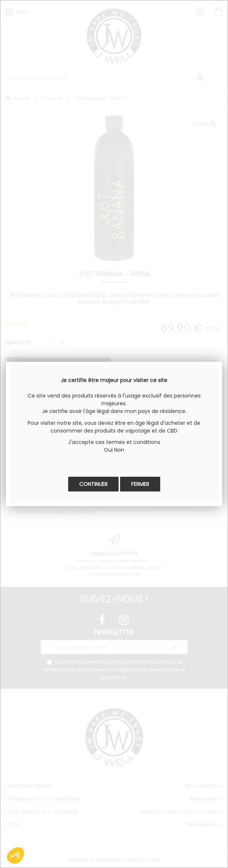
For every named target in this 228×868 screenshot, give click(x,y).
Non (119, 450)
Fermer (140, 484)
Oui (108, 450)
